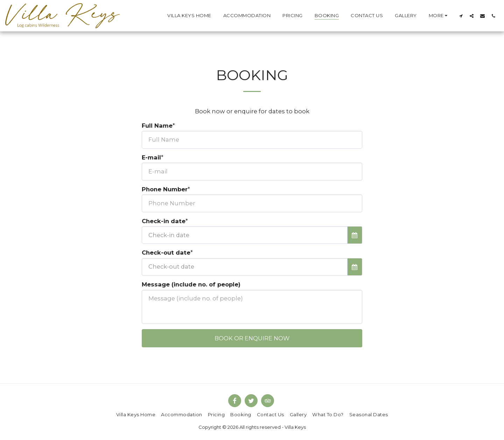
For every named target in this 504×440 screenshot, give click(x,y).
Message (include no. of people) (191, 284)
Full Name (157, 126)
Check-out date (166, 253)
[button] (461, 16)
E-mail (151, 157)
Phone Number (165, 189)
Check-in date (164, 221)
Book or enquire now (252, 338)
